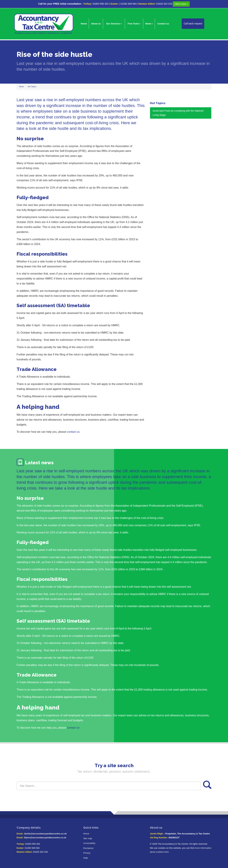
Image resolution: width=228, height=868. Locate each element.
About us (96, 24)
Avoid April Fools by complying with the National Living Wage (178, 113)
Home (84, 24)
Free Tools (134, 24)
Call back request (193, 24)
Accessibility (89, 843)
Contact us (163, 24)
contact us (73, 432)
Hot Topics (32, 87)
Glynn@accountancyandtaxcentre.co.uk (45, 838)
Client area (181, 4)
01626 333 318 (164, 4)
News (149, 24)
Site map (88, 838)
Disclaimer (88, 848)
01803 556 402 (101, 4)
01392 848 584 (128, 4)
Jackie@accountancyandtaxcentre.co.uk (45, 834)
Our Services (114, 24)
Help (86, 858)
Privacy (87, 853)
